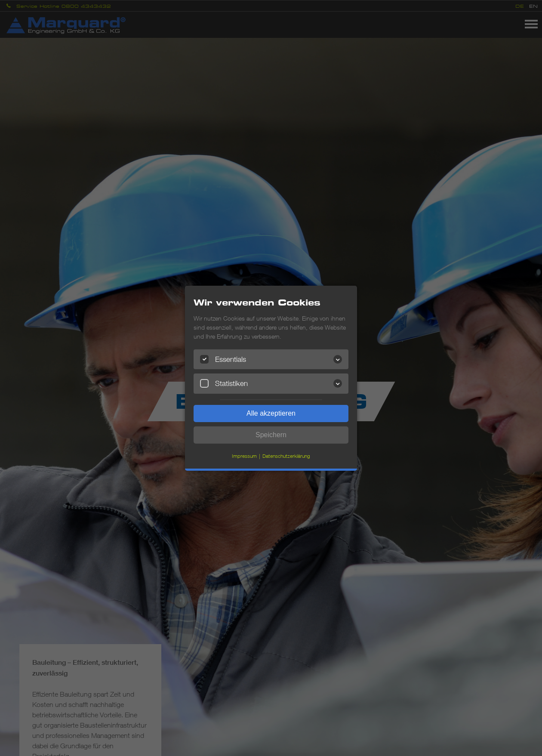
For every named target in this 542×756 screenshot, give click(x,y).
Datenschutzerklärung (286, 456)
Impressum (244, 456)
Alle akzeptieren (271, 413)
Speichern (271, 435)
